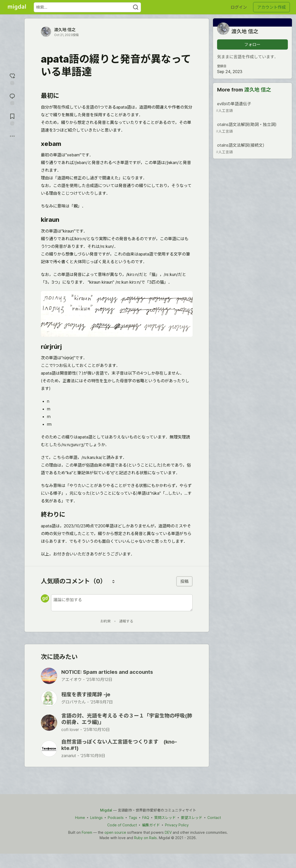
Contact (214, 818)
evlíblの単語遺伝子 (252, 107)
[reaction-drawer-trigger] (12, 79)
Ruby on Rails (145, 838)
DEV (168, 832)
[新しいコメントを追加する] (122, 603)
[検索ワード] (87, 7)
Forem (87, 832)
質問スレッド (165, 818)
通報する (126, 621)
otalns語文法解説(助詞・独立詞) (252, 128)
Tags (133, 818)
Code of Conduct (122, 825)
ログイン (239, 7)
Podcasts (116, 818)
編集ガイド (151, 825)
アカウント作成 (271, 7)
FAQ (146, 818)
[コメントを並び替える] (113, 581)
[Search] (136, 7)
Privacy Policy (177, 825)
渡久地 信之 (65, 30)
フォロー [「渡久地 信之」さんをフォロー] (252, 44)
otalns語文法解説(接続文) (252, 149)
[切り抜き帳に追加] (12, 119)
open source (115, 832)
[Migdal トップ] (17, 7)
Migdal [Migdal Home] (106, 810)
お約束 (105, 621)
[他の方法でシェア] (12, 136)
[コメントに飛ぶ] (12, 99)
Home (80, 818)
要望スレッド (192, 818)
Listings (96, 818)
